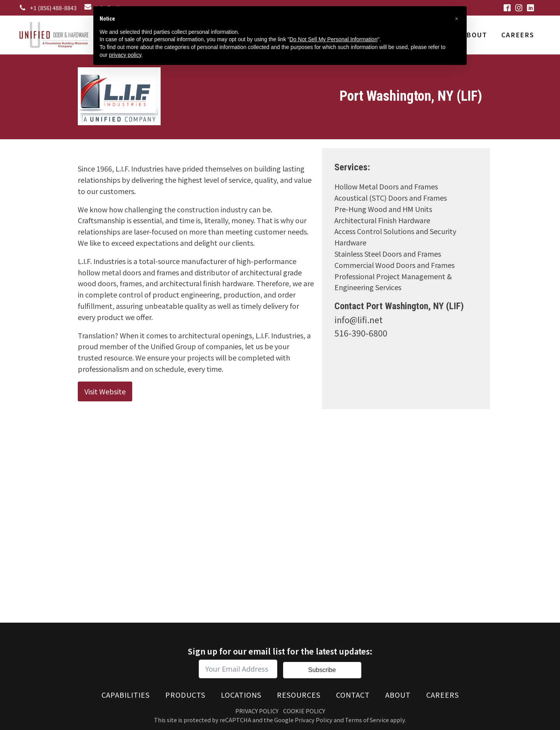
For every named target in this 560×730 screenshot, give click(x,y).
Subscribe (322, 670)
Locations (241, 695)
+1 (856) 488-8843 (53, 8)
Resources (299, 695)
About (475, 35)
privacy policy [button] (125, 55)
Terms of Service (367, 720)
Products (185, 695)
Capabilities (126, 695)
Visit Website (105, 391)
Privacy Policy (257, 711)
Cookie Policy (304, 711)
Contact (353, 695)
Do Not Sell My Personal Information (333, 39)
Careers (518, 35)
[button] (457, 19)
